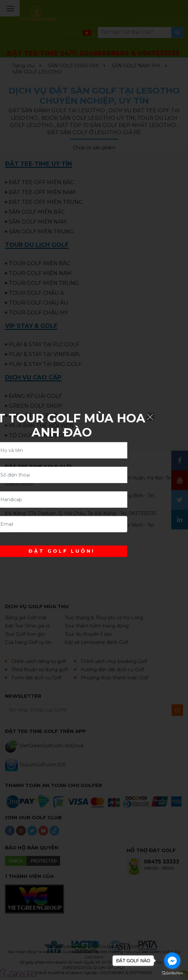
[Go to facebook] (172, 961)
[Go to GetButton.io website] (172, 973)
